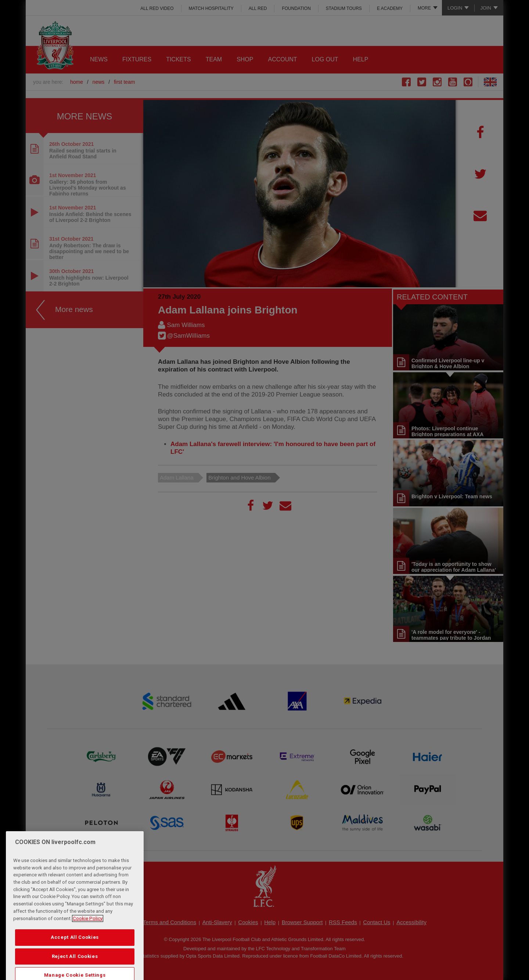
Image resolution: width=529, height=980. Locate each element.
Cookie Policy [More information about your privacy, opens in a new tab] (88, 933)
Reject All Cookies (75, 971)
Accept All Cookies (75, 952)
